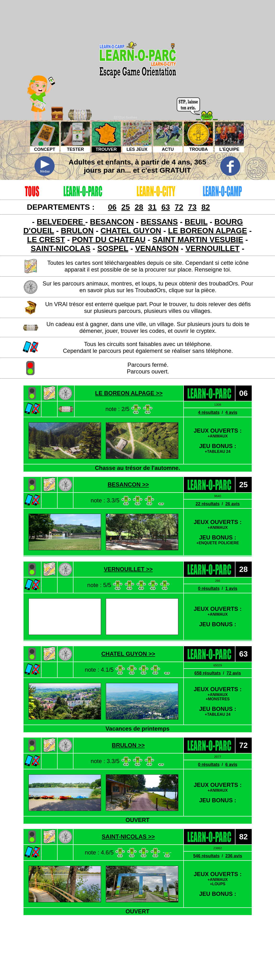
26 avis (233, 504)
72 (179, 207)
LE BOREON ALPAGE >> (129, 393)
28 (139, 207)
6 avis (231, 765)
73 (192, 207)
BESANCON (112, 222)
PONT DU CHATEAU (109, 240)
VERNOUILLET (213, 248)
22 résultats (208, 504)
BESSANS (159, 222)
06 (112, 207)
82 (206, 207)
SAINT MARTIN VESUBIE (198, 240)
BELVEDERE (61, 222)
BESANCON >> (128, 484)
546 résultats (206, 856)
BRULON (77, 231)
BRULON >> (128, 745)
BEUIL (196, 222)
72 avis (234, 673)
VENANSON (157, 248)
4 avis (231, 412)
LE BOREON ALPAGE (207, 231)
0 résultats (209, 588)
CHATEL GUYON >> (128, 654)
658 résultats (208, 673)
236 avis (234, 856)
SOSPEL (113, 248)
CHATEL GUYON (131, 231)
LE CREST (46, 240)
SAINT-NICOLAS (61, 248)
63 (166, 207)
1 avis (231, 588)
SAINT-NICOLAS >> (128, 837)
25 (126, 207)
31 (152, 207)
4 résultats (209, 412)
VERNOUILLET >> (128, 569)
